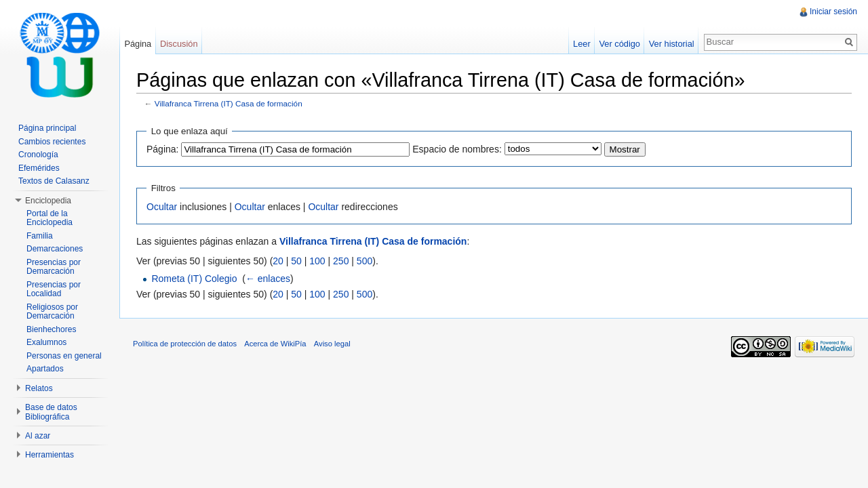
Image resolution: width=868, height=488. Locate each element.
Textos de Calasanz (54, 181)
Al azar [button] (38, 436)
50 (296, 261)
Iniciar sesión (833, 12)
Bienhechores (51, 329)
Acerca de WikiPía (275, 344)
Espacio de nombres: (457, 149)
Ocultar (162, 207)
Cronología (38, 155)
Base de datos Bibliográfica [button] (51, 412)
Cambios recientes (52, 142)
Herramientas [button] (50, 455)
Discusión (179, 44)
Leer (582, 44)
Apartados (45, 369)
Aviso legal (332, 344)
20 (278, 261)
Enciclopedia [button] (48, 201)
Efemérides (39, 168)
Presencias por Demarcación (54, 267)
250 (341, 261)
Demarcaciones (55, 249)
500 (364, 261)
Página (138, 44)
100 (317, 261)
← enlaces (268, 279)
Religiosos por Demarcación (52, 312)
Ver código (619, 44)
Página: (162, 149)
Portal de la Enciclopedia (50, 218)
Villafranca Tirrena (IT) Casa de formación (229, 103)
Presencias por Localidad (54, 289)
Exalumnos (46, 342)
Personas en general (64, 356)
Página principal (47, 128)
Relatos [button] (39, 388)
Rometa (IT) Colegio (194, 279)
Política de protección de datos (185, 344)
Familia (40, 236)
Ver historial (672, 44)
